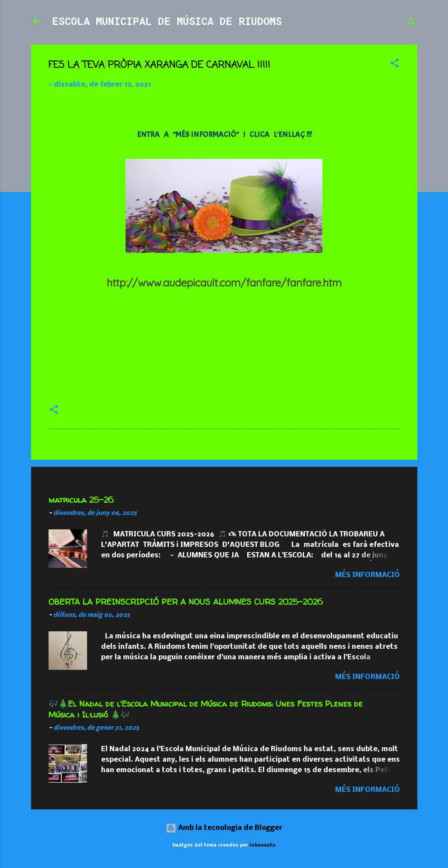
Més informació (367, 575)
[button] (395, 65)
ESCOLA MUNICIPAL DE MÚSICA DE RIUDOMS (167, 21)
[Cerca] (412, 24)
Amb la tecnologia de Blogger (224, 828)
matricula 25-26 (81, 500)
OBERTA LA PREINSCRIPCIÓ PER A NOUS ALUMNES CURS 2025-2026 (186, 602)
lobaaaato (262, 845)
